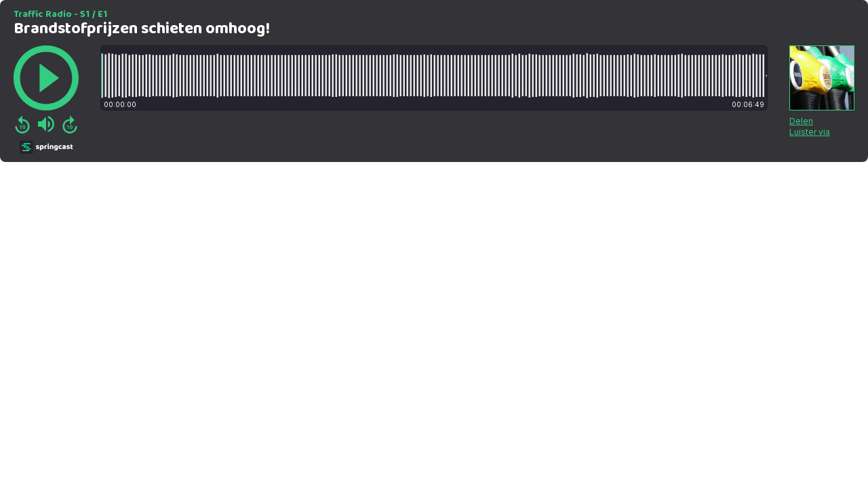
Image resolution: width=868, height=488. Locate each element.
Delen (801, 121)
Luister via (810, 132)
